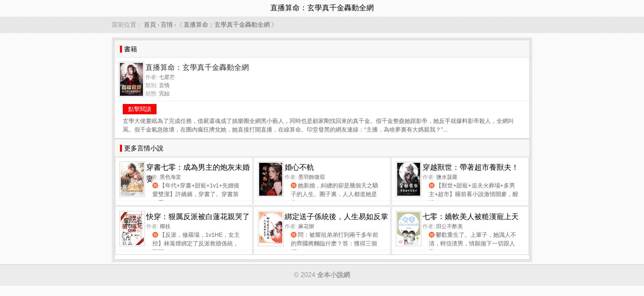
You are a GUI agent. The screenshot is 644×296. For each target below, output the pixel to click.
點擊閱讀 (140, 109)
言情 (167, 24)
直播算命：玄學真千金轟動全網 (227, 24)
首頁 (150, 24)
